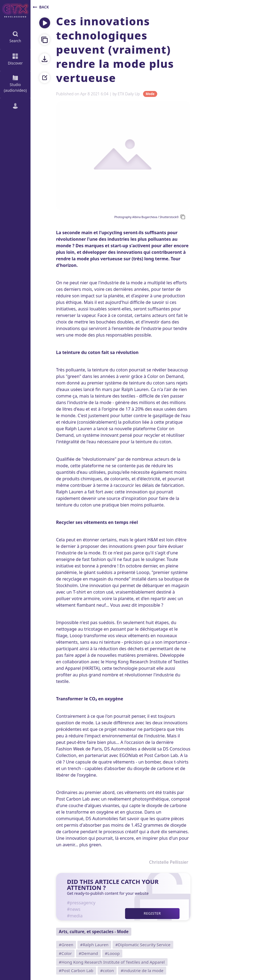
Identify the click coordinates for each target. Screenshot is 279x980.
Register (152, 913)
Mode (150, 94)
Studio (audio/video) (15, 83)
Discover (15, 59)
